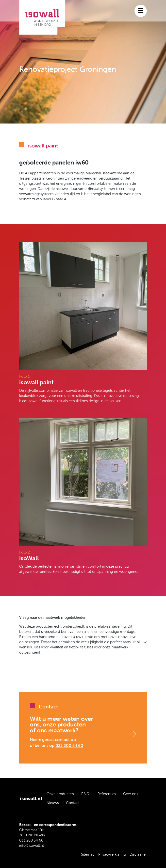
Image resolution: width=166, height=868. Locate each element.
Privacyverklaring (112, 854)
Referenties (107, 794)
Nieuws (53, 803)
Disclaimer (138, 854)
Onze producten (60, 794)
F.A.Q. (86, 794)
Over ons (131, 794)
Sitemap (88, 854)
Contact (73, 803)
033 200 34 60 (69, 745)
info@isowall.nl (32, 845)
